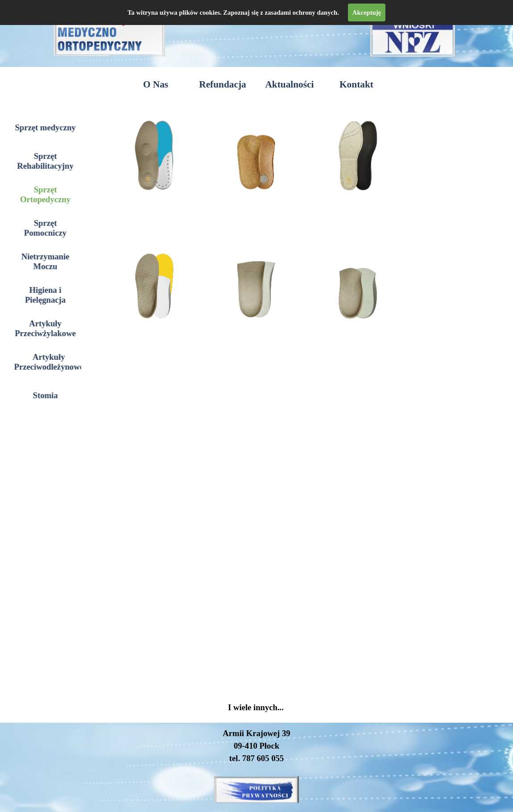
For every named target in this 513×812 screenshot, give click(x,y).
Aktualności (289, 84)
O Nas (156, 84)
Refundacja (222, 84)
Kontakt (356, 84)
